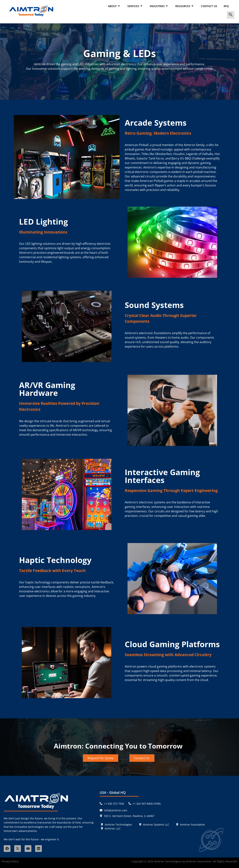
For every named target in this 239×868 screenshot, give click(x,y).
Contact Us (209, 6)
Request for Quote (101, 758)
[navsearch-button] (231, 15)
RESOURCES (185, 6)
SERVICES (135, 6)
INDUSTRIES (159, 6)
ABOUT (114, 6)
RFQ (226, 6)
